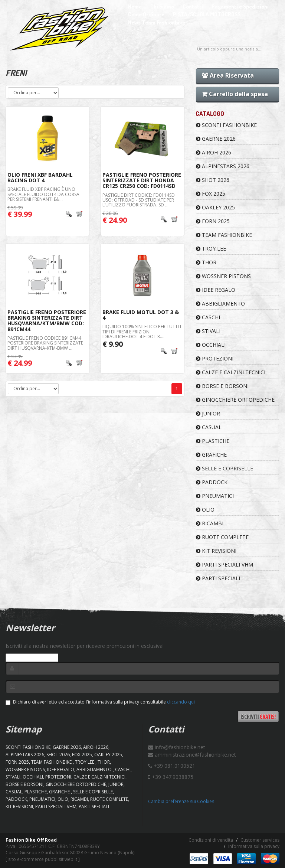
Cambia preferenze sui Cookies (181, 801)
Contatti (193, 6)
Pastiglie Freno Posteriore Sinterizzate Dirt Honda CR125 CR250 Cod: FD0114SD (142, 180)
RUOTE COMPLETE (222, 537)
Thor (206, 262)
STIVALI (208, 331)
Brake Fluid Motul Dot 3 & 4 (141, 315)
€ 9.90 (113, 344)
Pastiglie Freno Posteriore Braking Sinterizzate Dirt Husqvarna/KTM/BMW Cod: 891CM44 (47, 321)
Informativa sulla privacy (254, 846)
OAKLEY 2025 (215, 207)
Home (135, 6)
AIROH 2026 (214, 152)
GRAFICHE (211, 455)
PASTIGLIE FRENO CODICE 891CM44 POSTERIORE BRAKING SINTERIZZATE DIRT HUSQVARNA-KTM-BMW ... (45, 343)
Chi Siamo (162, 6)
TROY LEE (211, 249)
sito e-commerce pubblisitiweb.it (43, 859)
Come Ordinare (146, 14)
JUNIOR (208, 413)
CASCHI (208, 317)
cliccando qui (181, 702)
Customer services (260, 840)
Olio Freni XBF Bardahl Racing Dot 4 (40, 177)
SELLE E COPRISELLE (225, 468)
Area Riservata (228, 75)
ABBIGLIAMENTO (220, 304)
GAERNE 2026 (216, 139)
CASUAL (209, 427)
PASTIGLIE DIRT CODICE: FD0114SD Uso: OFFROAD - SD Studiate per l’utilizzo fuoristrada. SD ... (139, 200)
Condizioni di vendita (211, 840)
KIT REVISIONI (216, 551)
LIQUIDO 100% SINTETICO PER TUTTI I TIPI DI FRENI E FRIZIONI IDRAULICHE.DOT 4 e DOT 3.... (142, 331)
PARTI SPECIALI (218, 578)
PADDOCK (212, 482)
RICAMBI (210, 523)
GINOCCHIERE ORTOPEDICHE (235, 400)
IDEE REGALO (216, 290)
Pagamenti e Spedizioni (240, 6)
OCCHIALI (211, 345)
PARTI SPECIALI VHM (225, 564)
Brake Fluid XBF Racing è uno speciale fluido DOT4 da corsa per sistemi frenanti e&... (43, 194)
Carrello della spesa (235, 94)
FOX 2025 (211, 194)
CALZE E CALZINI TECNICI (231, 372)
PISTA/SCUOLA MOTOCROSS (207, 14)
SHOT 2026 (213, 180)
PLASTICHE (213, 441)
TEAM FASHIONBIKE (224, 235)
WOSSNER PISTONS (223, 276)
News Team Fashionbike (157, 22)
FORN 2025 (213, 221)
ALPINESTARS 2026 (223, 166)
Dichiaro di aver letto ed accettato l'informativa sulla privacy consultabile (100, 702)
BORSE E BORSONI (222, 386)
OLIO (205, 510)
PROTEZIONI (215, 358)
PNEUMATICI (215, 496)
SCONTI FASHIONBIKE (226, 125)
